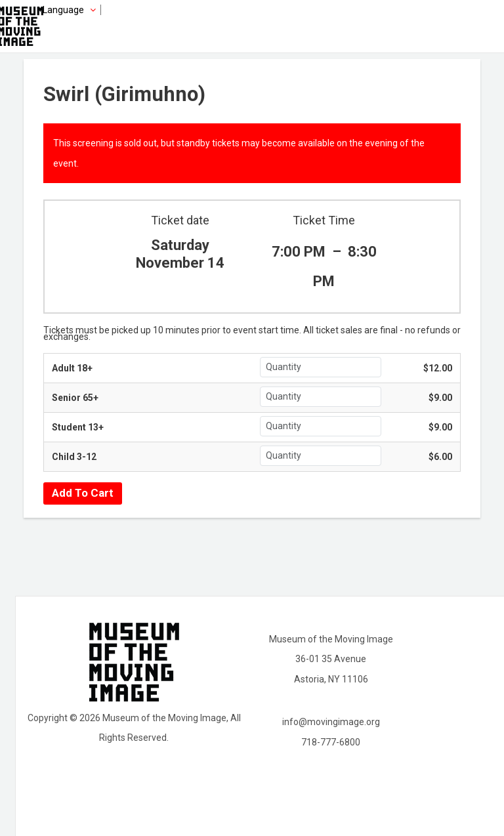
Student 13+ (78, 427)
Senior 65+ (75, 398)
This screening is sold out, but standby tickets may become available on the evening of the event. (239, 153)
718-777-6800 (331, 742)
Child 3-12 (74, 457)
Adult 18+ (72, 368)
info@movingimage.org (331, 722)
